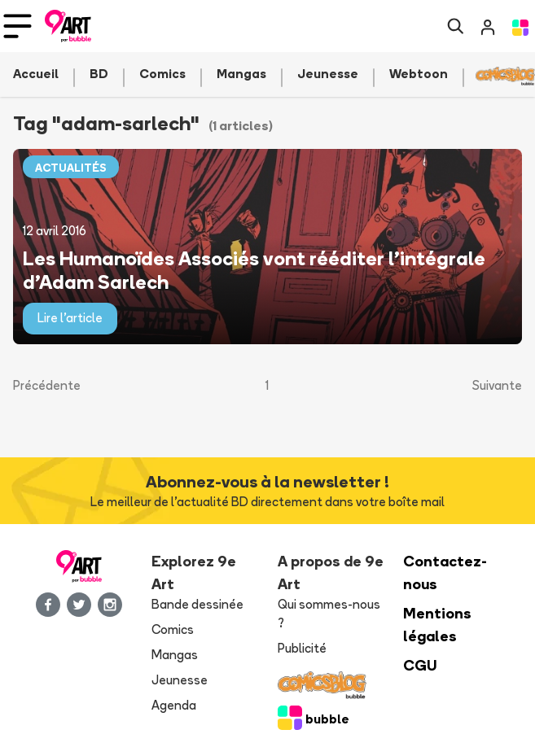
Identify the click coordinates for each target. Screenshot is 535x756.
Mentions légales (437, 625)
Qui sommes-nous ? (329, 614)
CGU (420, 665)
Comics (173, 629)
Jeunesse (180, 680)
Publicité (302, 648)
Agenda (174, 705)
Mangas (175, 655)
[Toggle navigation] (18, 26)
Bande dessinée (197, 604)
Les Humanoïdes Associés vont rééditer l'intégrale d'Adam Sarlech (254, 269)
